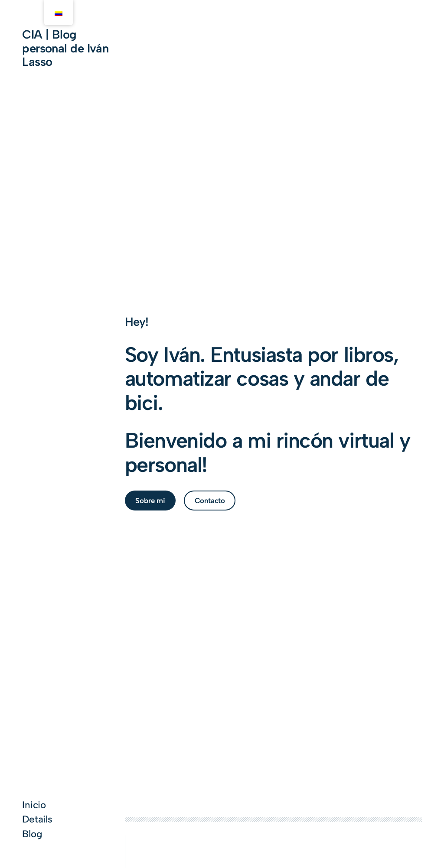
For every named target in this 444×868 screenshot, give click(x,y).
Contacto (210, 501)
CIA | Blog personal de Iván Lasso (65, 48)
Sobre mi (150, 501)
